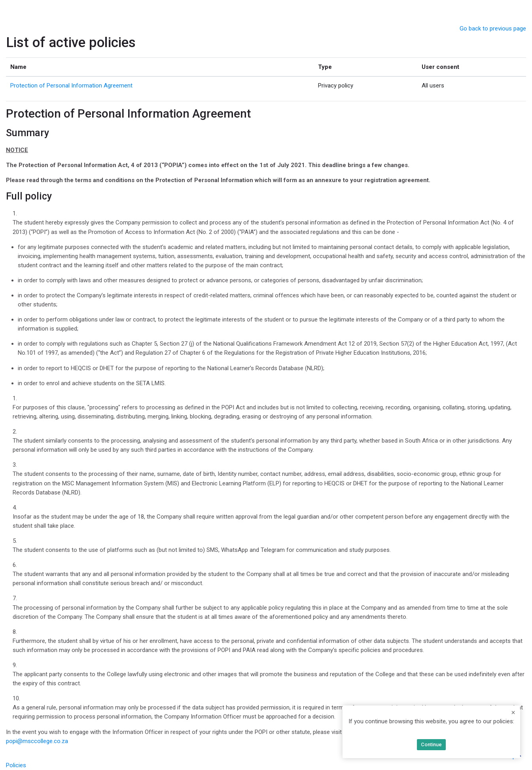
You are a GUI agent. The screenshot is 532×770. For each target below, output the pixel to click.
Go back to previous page (493, 29)
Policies (16, 765)
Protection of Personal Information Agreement (71, 86)
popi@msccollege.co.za (37, 741)
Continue (431, 744)
